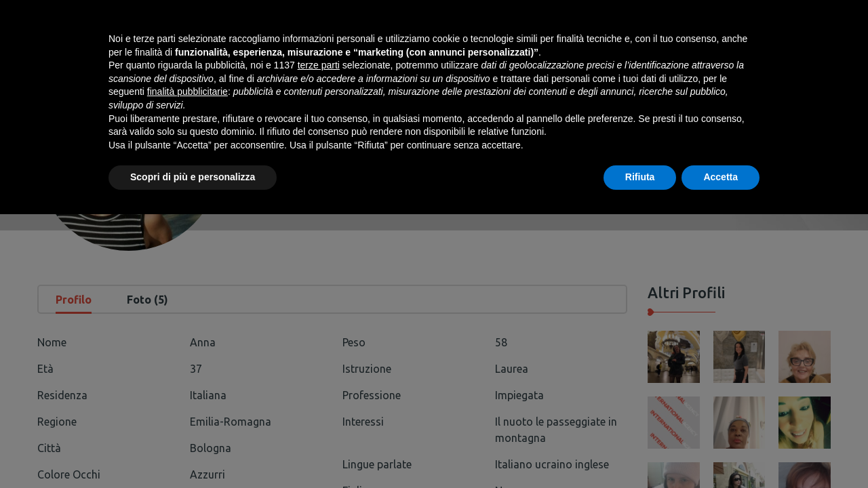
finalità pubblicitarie (188, 365)
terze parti (319, 339)
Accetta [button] (721, 451)
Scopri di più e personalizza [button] (193, 451)
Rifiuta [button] (640, 451)
